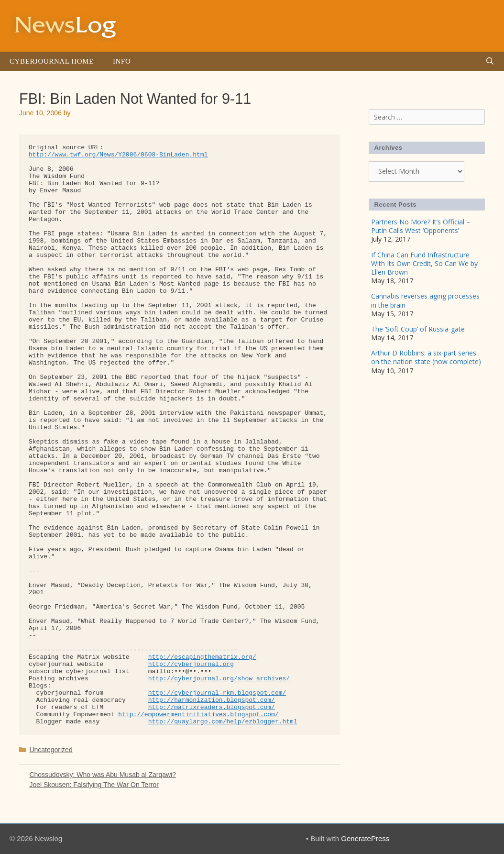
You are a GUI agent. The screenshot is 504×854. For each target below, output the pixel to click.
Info (122, 61)
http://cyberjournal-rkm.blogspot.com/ (217, 693)
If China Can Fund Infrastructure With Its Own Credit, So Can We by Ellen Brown (424, 263)
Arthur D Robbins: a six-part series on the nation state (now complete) (426, 357)
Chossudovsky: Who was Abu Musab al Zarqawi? (103, 775)
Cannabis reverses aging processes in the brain (425, 300)
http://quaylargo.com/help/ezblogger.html (223, 722)
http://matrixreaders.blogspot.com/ (212, 707)
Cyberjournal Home (52, 61)
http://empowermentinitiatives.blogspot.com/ (198, 715)
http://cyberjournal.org (191, 664)
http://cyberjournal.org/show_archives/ (219, 679)
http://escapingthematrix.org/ (202, 657)
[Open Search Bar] (490, 61)
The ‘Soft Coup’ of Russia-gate (418, 329)
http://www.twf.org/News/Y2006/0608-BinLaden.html (118, 155)
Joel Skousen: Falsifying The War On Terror (94, 785)
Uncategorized (51, 750)
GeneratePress (365, 838)
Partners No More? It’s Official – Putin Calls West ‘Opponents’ (421, 226)
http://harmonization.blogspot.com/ (212, 700)
